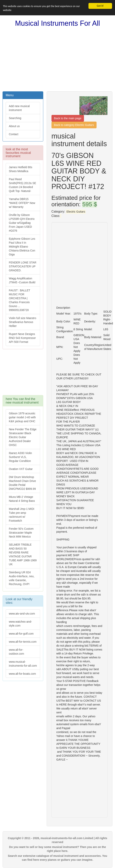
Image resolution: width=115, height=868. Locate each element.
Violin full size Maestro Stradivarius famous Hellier (23, 322)
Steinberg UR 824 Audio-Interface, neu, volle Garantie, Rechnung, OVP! (22, 578)
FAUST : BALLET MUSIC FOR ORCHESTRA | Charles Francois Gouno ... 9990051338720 (20, 300)
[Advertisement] (57, 59)
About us (14, 126)
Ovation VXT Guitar (21, 469)
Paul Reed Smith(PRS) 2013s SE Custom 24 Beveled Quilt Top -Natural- (23, 185)
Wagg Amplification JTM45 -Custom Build (22, 280)
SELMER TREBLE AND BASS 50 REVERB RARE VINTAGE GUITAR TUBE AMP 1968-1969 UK (23, 554)
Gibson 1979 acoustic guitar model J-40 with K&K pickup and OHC (22, 417)
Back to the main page (68, 118)
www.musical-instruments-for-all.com (23, 664)
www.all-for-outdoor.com (16, 652)
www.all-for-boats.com (22, 674)
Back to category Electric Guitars (74, 125)
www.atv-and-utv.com (22, 614)
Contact (14, 134)
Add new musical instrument (19, 108)
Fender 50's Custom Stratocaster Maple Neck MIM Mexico (21, 533)
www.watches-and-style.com (20, 624)
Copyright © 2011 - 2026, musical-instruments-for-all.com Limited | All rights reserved (57, 840)
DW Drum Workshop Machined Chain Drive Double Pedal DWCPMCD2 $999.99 (22, 483)
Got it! (100, 6)
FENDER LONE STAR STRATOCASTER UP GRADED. (23, 266)
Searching (15, 118)
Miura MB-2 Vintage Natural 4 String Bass (22, 499)
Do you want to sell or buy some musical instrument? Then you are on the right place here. (57, 849)
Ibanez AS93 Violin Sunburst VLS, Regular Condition (20, 457)
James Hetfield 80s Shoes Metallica (21, 169)
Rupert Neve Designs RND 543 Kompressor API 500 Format (22, 338)
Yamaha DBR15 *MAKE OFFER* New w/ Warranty (22, 203)
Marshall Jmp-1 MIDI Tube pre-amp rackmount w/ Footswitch (22, 515)
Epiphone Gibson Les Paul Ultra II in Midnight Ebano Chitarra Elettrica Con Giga (22, 247)
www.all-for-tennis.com (23, 642)
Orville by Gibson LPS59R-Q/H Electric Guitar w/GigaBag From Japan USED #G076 (22, 223)
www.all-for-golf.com (21, 634)
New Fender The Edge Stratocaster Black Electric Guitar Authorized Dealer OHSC (23, 437)
